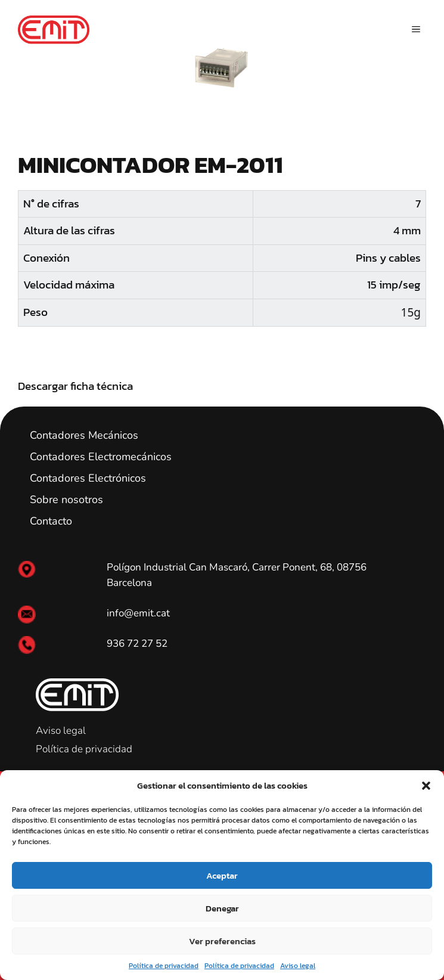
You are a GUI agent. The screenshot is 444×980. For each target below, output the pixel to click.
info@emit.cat (138, 613)
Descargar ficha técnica (75, 386)
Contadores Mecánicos (84, 435)
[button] (426, 786)
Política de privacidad (164, 966)
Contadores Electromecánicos (101, 457)
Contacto (51, 521)
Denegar (222, 908)
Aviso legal (298, 966)
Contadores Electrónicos (88, 478)
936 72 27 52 (137, 643)
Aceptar (222, 875)
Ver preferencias (222, 941)
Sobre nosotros (66, 500)
